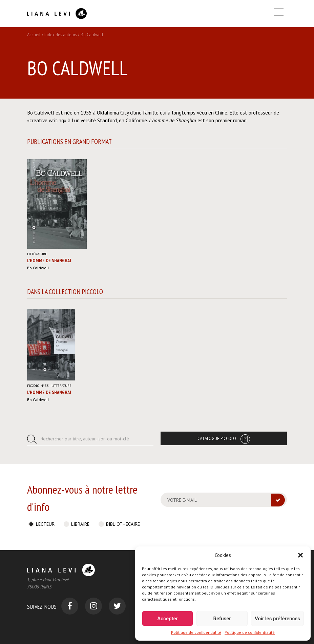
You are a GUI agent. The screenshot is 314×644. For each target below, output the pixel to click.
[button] (300, 555)
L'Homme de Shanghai (49, 261)
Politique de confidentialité (196, 632)
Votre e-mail (182, 500)
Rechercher (85, 439)
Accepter (167, 619)
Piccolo (38, 386)
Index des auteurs (61, 35)
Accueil (34, 35)
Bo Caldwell (38, 268)
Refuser (222, 619)
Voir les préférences (277, 619)
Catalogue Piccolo (217, 438)
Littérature (37, 254)
